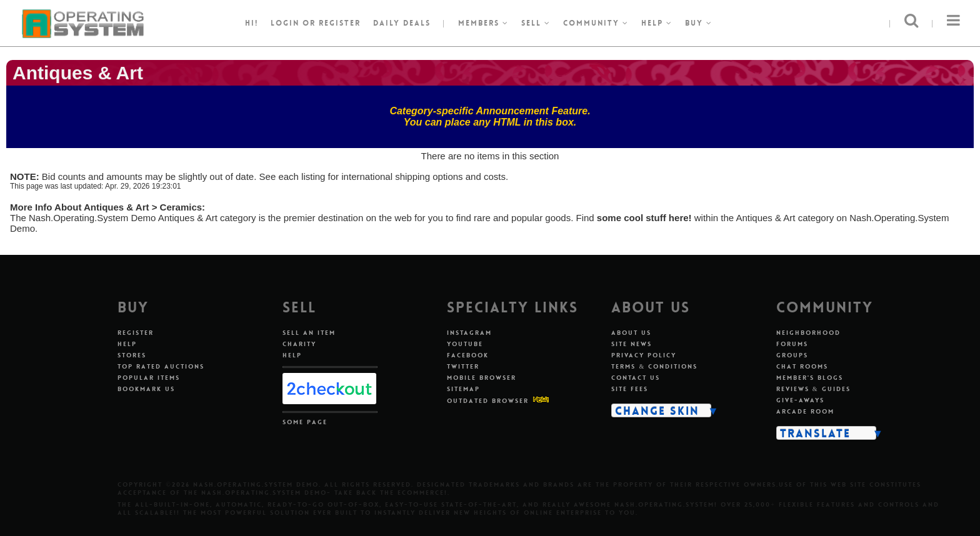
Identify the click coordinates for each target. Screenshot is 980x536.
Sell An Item (309, 333)
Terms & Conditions (654, 366)
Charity (299, 344)
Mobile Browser (482, 378)
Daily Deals (402, 23)
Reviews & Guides (813, 389)
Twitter (463, 366)
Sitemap (463, 389)
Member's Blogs (810, 378)
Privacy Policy (644, 355)
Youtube (465, 344)
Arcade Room (805, 411)
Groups (792, 355)
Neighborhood (808, 333)
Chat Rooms (802, 366)
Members (483, 23)
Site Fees (630, 389)
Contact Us (636, 378)
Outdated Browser (488, 401)
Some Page (305, 422)
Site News (632, 344)
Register (136, 333)
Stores (132, 355)
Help (657, 23)
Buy (699, 23)
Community (596, 23)
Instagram (469, 333)
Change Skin (657, 410)
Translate (815, 433)
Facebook (468, 355)
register (340, 23)
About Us (631, 333)
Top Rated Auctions (161, 366)
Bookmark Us (146, 389)
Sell (536, 23)
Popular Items (149, 378)
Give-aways (800, 400)
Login (285, 23)
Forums (792, 344)
